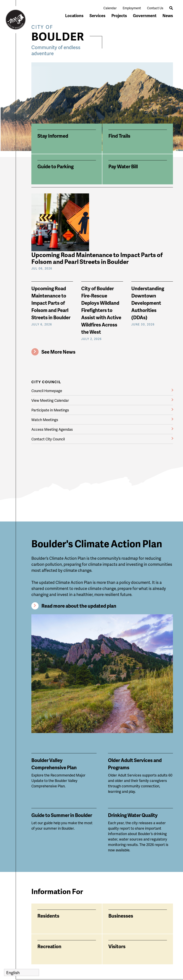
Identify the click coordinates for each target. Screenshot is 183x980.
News (168, 15)
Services (97, 15)
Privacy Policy (105, 973)
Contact (107, 944)
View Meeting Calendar (50, 400)
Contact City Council (48, 439)
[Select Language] (22, 972)
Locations (74, 15)
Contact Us (155, 8)
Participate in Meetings (50, 410)
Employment (132, 8)
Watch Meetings (45, 420)
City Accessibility (77, 933)
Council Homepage (47, 391)
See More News (58, 352)
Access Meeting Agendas (52, 429)
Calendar (110, 8)
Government (145, 15)
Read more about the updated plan (79, 547)
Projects (119, 15)
